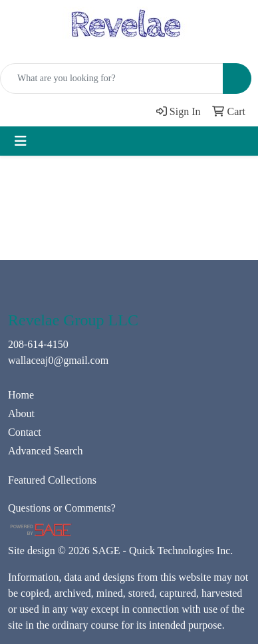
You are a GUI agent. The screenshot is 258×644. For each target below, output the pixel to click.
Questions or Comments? (62, 508)
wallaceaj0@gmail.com (58, 360)
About (21, 413)
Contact (25, 432)
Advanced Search (45, 451)
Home (21, 395)
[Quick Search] (112, 79)
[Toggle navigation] (21, 141)
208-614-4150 (38, 344)
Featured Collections (52, 480)
